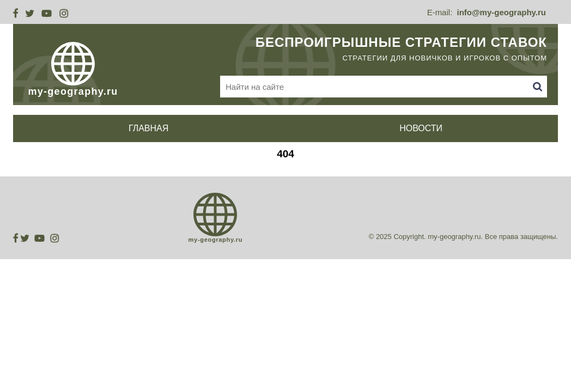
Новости (421, 128)
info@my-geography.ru (501, 12)
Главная (148, 128)
